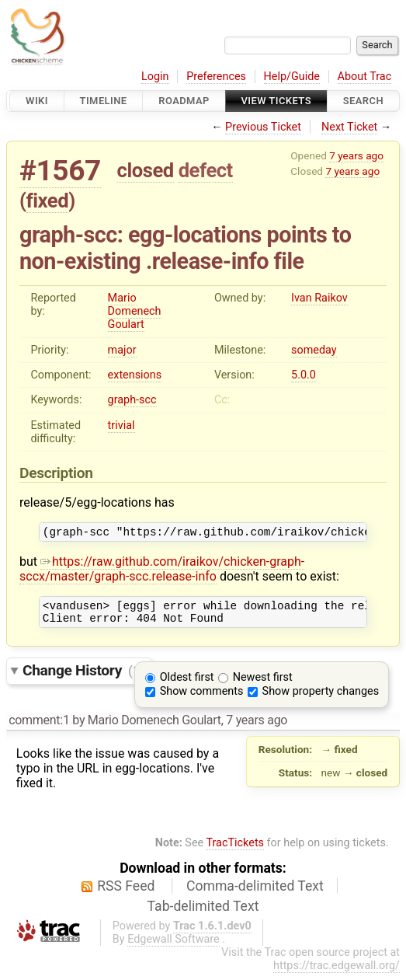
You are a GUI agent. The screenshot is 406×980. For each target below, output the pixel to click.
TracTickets (235, 850)
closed (146, 170)
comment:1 (39, 727)
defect (206, 170)
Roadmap (184, 101)
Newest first (263, 684)
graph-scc (132, 400)
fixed (48, 201)
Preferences (216, 77)
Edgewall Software (174, 946)
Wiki (37, 101)
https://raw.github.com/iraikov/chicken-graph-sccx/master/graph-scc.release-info (162, 571)
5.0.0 (304, 375)
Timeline (104, 101)
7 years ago (356, 155)
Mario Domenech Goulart (135, 311)
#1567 (60, 171)
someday (314, 350)
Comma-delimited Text (255, 893)
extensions (135, 375)
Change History (83, 677)
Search (363, 101)
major (122, 350)
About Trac (365, 77)
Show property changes (321, 698)
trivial (121, 425)
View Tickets (276, 101)
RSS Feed (126, 893)
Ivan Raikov (319, 298)
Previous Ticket (263, 127)
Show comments (202, 698)
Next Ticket (349, 127)
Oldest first (187, 684)
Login (155, 77)
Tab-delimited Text (203, 913)
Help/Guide (292, 77)
